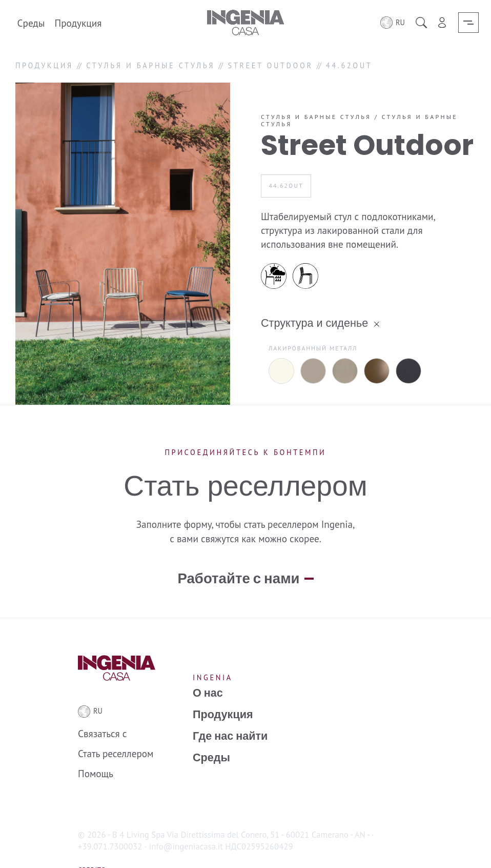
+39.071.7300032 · (112, 827)
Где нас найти (230, 717)
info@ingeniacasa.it (186, 827)
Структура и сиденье (314, 323)
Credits (91, 851)
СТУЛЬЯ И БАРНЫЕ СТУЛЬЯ (150, 65)
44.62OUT (286, 185)
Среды (31, 22)
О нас (208, 674)
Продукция (78, 22)
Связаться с (103, 714)
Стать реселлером (116, 734)
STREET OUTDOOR (270, 65)
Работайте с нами (238, 560)
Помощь (96, 754)
